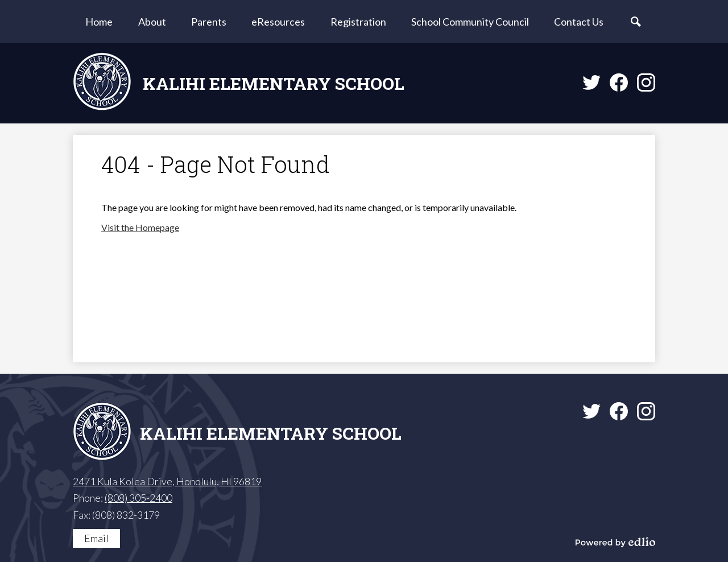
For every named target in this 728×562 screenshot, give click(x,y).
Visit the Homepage (140, 227)
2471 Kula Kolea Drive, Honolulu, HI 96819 (167, 481)
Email (96, 538)
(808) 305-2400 (138, 498)
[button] (152, 22)
